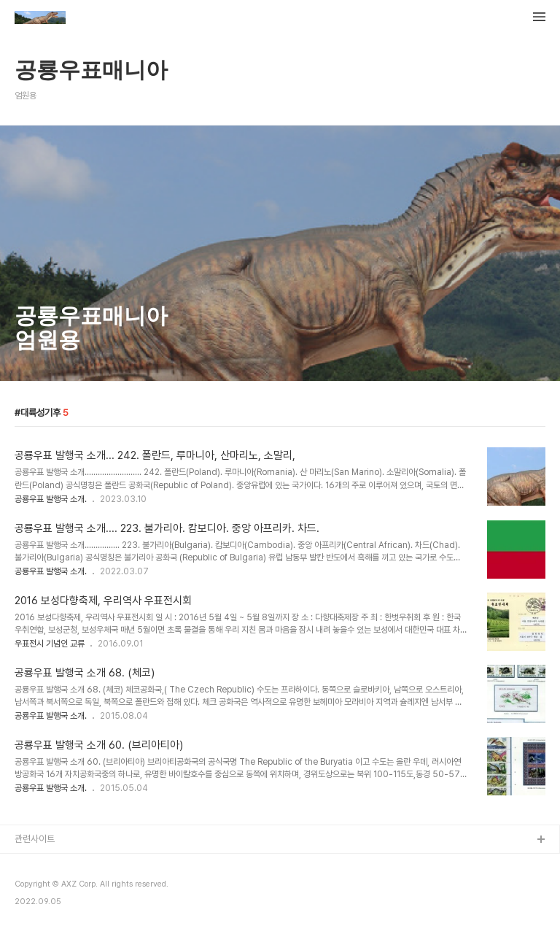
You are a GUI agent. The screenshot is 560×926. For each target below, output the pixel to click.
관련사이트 (35, 839)
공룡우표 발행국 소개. (51, 499)
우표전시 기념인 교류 (50, 644)
